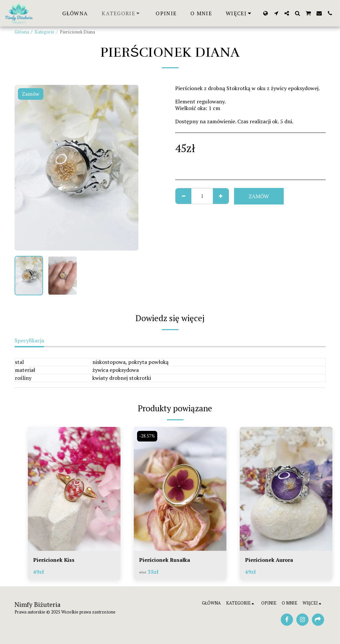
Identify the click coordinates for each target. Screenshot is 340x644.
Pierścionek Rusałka (165, 560)
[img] (74, 489)
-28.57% (147, 436)
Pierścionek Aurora (270, 560)
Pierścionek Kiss (54, 560)
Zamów (259, 196)
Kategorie (45, 32)
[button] (276, 13)
